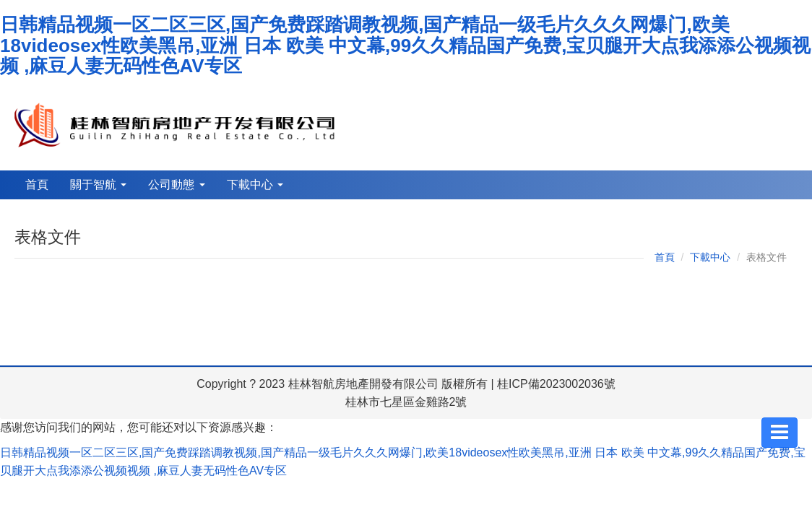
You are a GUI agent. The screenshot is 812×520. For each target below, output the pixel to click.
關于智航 (98, 185)
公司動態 (176, 185)
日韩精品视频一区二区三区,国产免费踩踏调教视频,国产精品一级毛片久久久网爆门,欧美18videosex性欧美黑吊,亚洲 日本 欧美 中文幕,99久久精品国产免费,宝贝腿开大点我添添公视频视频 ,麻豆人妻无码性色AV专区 (405, 45)
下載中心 (255, 185)
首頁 (37, 185)
